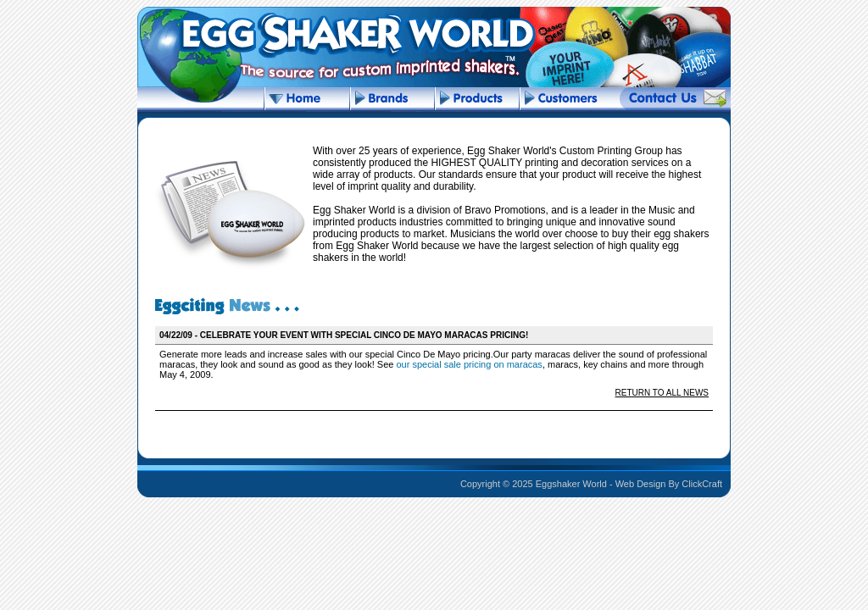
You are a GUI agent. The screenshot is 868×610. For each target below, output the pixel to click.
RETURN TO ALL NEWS (662, 393)
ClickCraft (702, 484)
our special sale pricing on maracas (469, 364)
